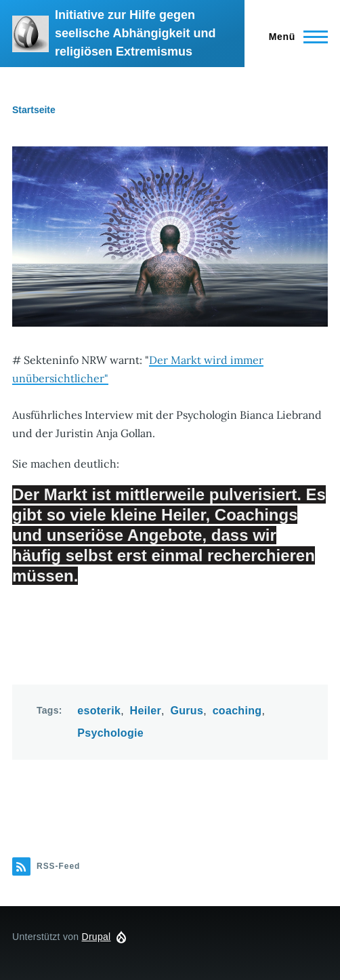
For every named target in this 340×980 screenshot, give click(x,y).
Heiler (146, 711)
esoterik (99, 711)
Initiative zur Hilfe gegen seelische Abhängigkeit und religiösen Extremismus (135, 33)
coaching (237, 711)
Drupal (97, 937)
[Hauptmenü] (294, 37)
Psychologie (110, 733)
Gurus (187, 711)
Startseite (34, 110)
